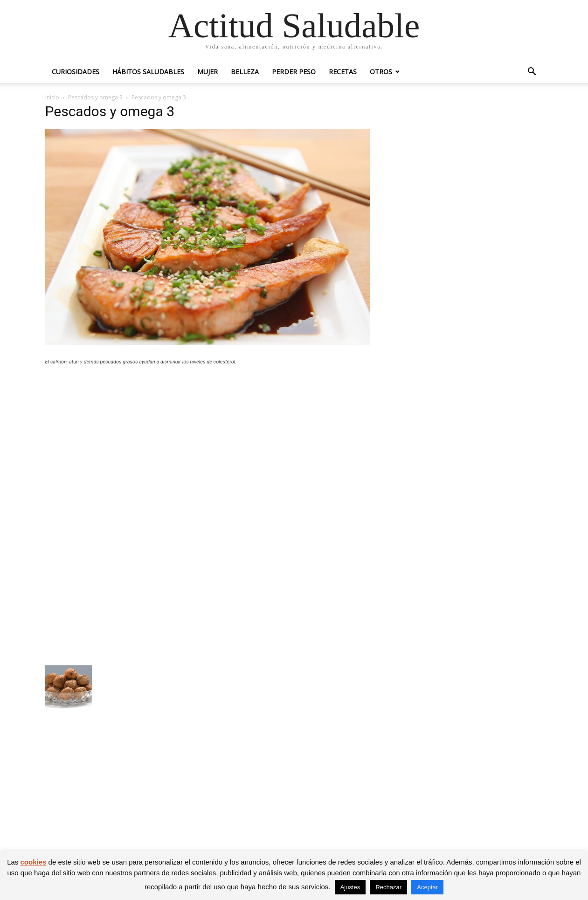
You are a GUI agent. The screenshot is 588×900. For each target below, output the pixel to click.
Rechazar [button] (388, 887)
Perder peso (294, 72)
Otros (381, 72)
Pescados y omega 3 (95, 97)
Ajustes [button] (350, 887)
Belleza (245, 72)
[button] (532, 73)
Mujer (208, 72)
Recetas (343, 72)
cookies (34, 862)
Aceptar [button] (427, 887)
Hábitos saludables (148, 72)
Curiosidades (76, 72)
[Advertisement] (208, 441)
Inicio (52, 97)
